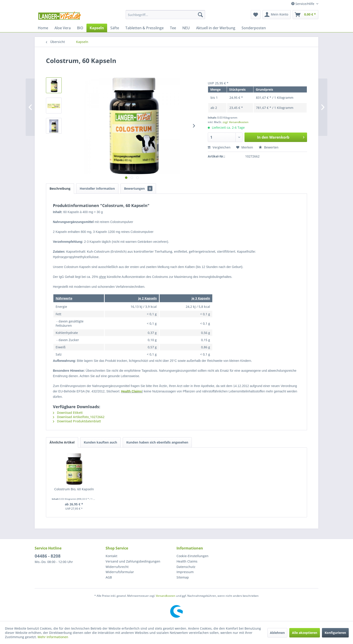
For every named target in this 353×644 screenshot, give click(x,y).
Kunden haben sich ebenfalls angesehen (157, 442)
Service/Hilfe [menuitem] (303, 4)
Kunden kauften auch (100, 442)
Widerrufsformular (120, 572)
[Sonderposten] (254, 28)
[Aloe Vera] (63, 28)
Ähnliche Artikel (62, 442)
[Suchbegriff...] (165, 15)
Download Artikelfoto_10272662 (79, 417)
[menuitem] (165, 15)
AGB (109, 577)
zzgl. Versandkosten (236, 122)
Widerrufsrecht (117, 567)
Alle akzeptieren (305, 633)
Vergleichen (219, 147)
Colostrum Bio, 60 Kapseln (74, 489)
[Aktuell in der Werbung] (216, 28)
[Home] (43, 28)
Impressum (185, 572)
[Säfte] (115, 28)
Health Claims (132, 391)
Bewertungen (138, 188)
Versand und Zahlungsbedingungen (133, 561)
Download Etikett (68, 413)
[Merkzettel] (256, 15)
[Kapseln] (97, 28)
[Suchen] (200, 15)
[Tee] (173, 28)
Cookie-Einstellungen (192, 556)
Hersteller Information (97, 188)
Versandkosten (166, 596)
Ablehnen (277, 633)
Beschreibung (60, 188)
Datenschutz (186, 567)
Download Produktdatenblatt (77, 421)
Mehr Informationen (53, 637)
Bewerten (269, 147)
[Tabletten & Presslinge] (145, 28)
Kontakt (111, 556)
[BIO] (80, 28)
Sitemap (183, 577)
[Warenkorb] (305, 15)
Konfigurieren (335, 633)
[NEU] (186, 28)
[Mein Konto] (277, 15)
